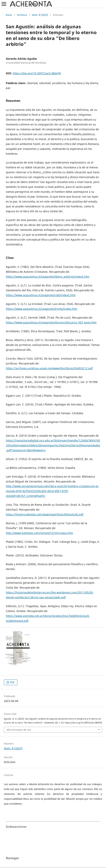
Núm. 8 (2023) (40, 15)
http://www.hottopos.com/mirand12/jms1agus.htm (39, 533)
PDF (12, 682)
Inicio (9, 15)
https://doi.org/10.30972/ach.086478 (37, 73)
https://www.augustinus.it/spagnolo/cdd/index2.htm (41, 295)
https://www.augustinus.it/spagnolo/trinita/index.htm (42, 309)
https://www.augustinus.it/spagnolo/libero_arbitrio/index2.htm (48, 277)
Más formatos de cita (19, 730)
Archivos (22, 15)
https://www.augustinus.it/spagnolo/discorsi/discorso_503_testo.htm (51, 322)
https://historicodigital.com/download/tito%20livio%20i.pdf (45, 514)
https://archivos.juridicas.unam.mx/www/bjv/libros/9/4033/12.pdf (49, 368)
